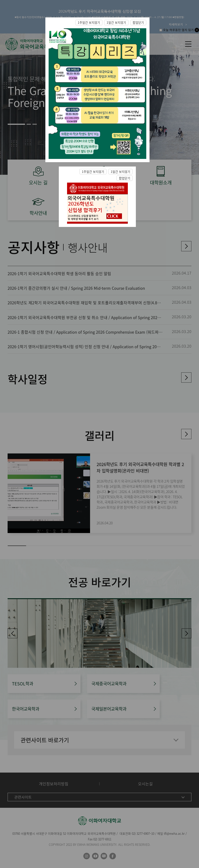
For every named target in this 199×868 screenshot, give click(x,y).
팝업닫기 (138, 22)
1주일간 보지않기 (89, 22)
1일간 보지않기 (116, 22)
